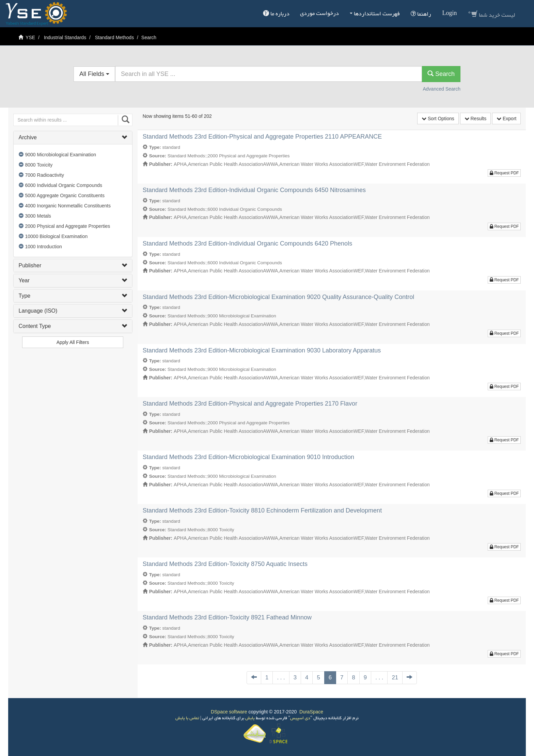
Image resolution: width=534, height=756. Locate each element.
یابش (249, 719)
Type (73, 296)
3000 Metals (38, 216)
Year (73, 280)
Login (449, 14)
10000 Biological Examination (57, 236)
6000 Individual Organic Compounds (64, 185)
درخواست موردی (319, 14)
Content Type (73, 326)
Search (441, 74)
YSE (30, 37)
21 (395, 678)
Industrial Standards (65, 37)
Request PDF (504, 173)
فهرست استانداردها (375, 14)
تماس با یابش (187, 719)
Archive (73, 137)
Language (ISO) (73, 311)
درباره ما (276, 14)
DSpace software (229, 712)
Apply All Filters (73, 342)
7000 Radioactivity (45, 175)
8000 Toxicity (39, 165)
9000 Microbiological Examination (61, 155)
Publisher (73, 265)
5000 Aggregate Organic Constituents (65, 195)
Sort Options (438, 119)
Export (506, 119)
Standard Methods (114, 37)
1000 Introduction (44, 247)
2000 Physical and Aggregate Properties (68, 226)
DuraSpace (311, 712)
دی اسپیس (300, 719)
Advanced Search (442, 89)
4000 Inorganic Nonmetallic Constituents (68, 206)
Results (476, 119)
